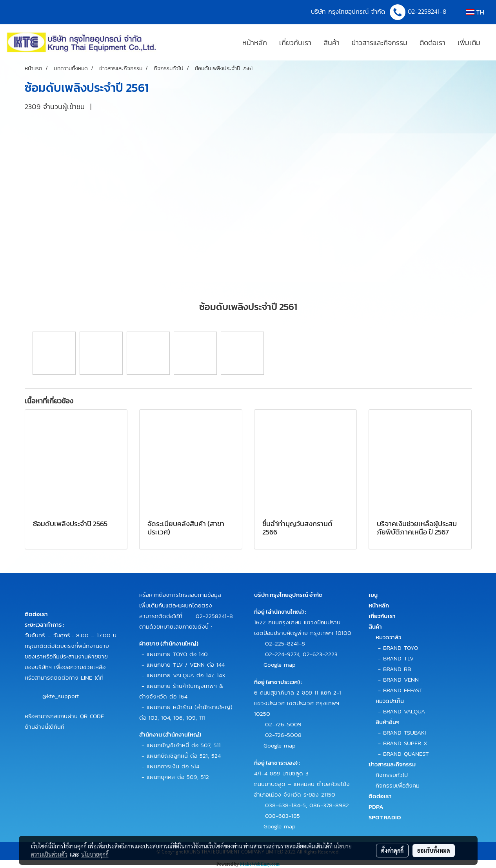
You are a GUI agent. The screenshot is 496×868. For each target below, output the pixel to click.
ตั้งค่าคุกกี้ (392, 850)
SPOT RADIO (385, 817)
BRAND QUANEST (406, 754)
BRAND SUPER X (405, 743)
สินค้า (332, 43)
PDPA (376, 807)
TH (475, 12)
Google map (280, 665)
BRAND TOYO (401, 648)
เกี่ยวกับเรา (295, 43)
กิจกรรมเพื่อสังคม (398, 785)
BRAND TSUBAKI (404, 732)
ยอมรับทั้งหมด (434, 850)
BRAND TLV (398, 658)
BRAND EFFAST (403, 690)
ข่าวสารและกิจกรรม (380, 43)
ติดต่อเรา (432, 43)
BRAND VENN (401, 679)
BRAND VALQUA (404, 711)
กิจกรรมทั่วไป (392, 775)
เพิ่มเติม (469, 43)
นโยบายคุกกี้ (95, 854)
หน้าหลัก (255, 43)
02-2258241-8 (428, 11)
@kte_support (61, 696)
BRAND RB (397, 669)
